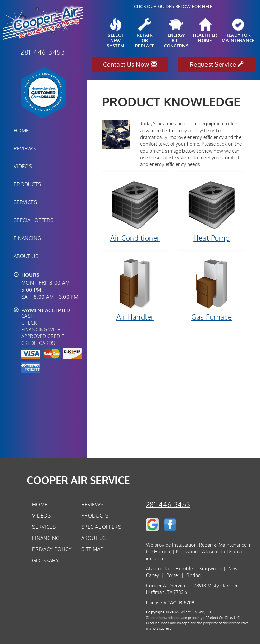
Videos (23, 166)
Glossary (46, 560)
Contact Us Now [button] (130, 64)
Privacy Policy (52, 549)
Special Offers (34, 220)
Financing (27, 238)
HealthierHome (205, 31)
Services (25, 202)
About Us (26, 256)
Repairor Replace (145, 34)
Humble (184, 569)
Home (21, 130)
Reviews (25, 148)
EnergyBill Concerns (176, 34)
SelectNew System (116, 34)
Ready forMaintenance (238, 31)
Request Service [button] (217, 64)
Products (27, 184)
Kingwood (210, 569)
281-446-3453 (168, 504)
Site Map (92, 549)
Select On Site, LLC (196, 612)
